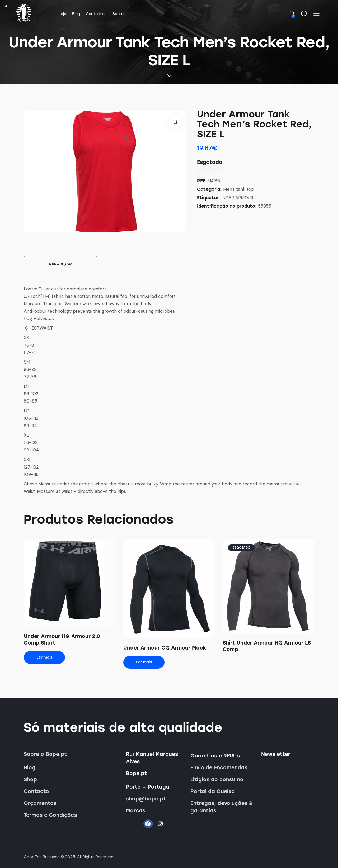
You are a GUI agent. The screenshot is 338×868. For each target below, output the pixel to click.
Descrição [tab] (60, 264)
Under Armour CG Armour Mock (165, 648)
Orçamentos (40, 803)
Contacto (36, 791)
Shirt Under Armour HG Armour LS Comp (267, 646)
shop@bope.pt (146, 799)
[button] (316, 14)
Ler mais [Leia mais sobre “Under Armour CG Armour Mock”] (144, 662)
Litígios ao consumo (217, 779)
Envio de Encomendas (219, 768)
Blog (30, 768)
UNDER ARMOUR (236, 198)
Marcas (136, 811)
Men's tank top (239, 189)
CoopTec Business (42, 857)
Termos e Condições (50, 815)
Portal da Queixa (213, 791)
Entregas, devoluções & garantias (222, 807)
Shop (30, 779)
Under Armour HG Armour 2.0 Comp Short (62, 640)
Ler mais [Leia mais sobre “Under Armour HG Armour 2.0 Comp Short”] (44, 657)
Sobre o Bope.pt (45, 754)
